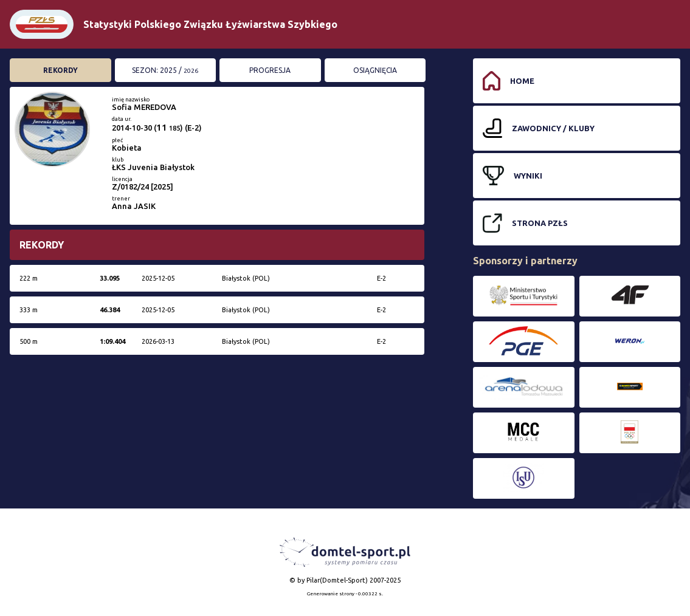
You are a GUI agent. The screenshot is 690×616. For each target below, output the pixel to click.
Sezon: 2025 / (165, 70)
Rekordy (60, 70)
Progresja (270, 70)
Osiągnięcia (375, 70)
